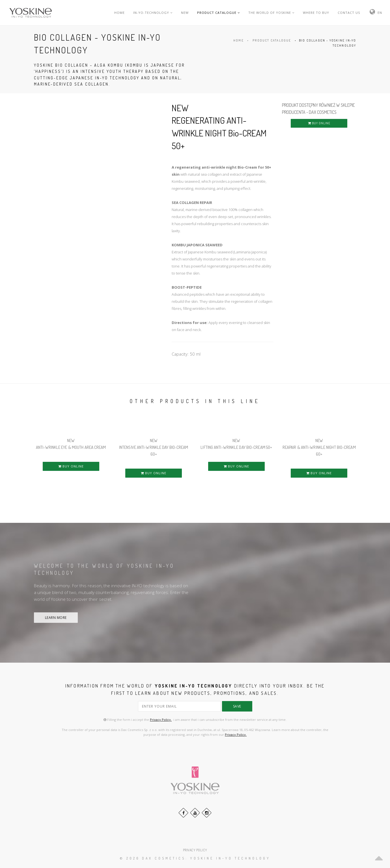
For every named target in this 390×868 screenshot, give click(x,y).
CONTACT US (349, 13)
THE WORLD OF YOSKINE (271, 13)
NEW (185, 13)
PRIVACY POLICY (195, 850)
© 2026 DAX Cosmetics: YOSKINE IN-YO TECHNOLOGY (195, 858)
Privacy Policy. (161, 720)
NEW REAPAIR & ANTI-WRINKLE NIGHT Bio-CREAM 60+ (319, 447)
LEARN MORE (56, 618)
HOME (119, 13)
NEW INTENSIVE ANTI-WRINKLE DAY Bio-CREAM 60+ (154, 447)
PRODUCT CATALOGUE (218, 13)
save (237, 706)
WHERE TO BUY (316, 13)
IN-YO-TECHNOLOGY (153, 13)
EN (380, 13)
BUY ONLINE (319, 123)
